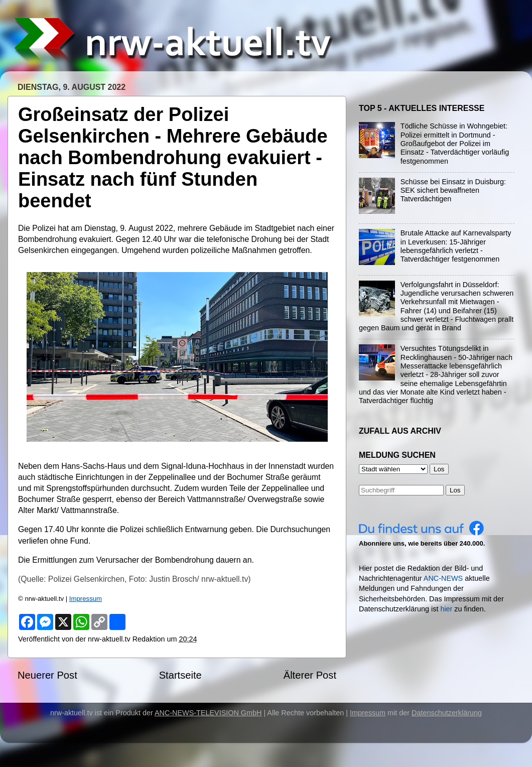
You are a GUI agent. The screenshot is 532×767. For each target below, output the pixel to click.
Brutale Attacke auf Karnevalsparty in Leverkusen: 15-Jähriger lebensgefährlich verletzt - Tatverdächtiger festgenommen (456, 246)
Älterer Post (310, 675)
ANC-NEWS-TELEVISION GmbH (208, 713)
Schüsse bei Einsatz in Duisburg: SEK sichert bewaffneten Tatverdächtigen (453, 190)
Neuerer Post (47, 675)
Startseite (180, 675)
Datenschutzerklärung (447, 713)
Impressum (86, 599)
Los (455, 490)
